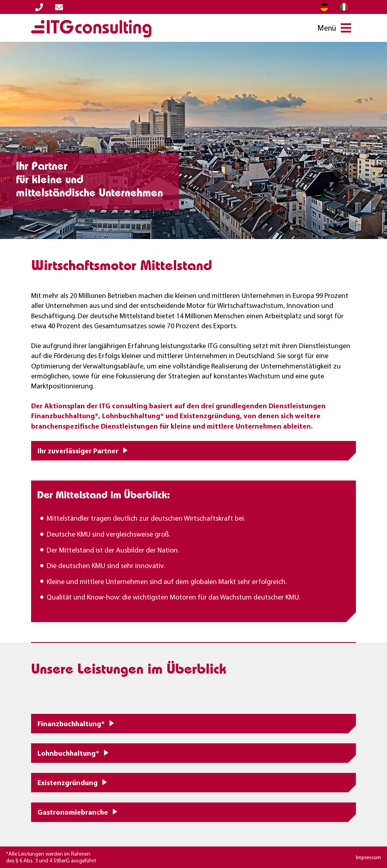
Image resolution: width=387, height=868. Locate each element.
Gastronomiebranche (73, 812)
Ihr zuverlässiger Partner (78, 451)
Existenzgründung (68, 783)
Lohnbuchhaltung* (68, 753)
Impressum (368, 857)
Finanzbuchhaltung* (71, 724)
